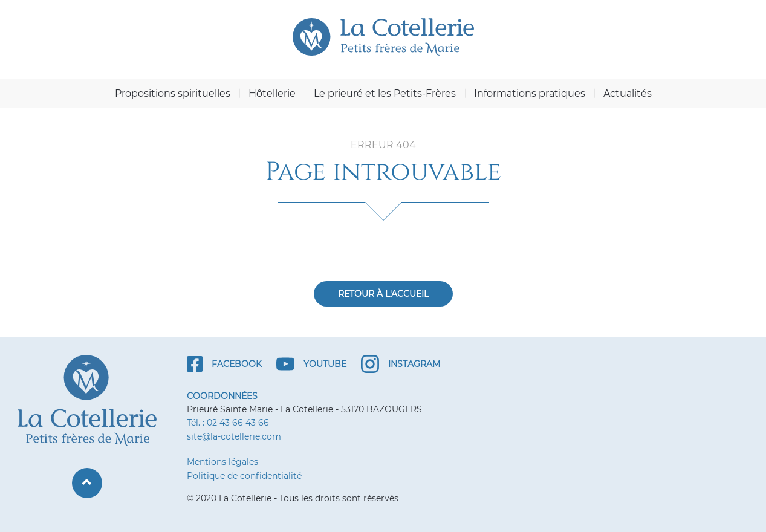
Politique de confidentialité (244, 476)
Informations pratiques (530, 93)
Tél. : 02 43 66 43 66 (228, 423)
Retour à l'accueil (383, 294)
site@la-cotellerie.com (234, 436)
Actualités (628, 93)
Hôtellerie (272, 93)
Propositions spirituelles (173, 93)
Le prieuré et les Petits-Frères (385, 93)
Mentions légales (222, 462)
